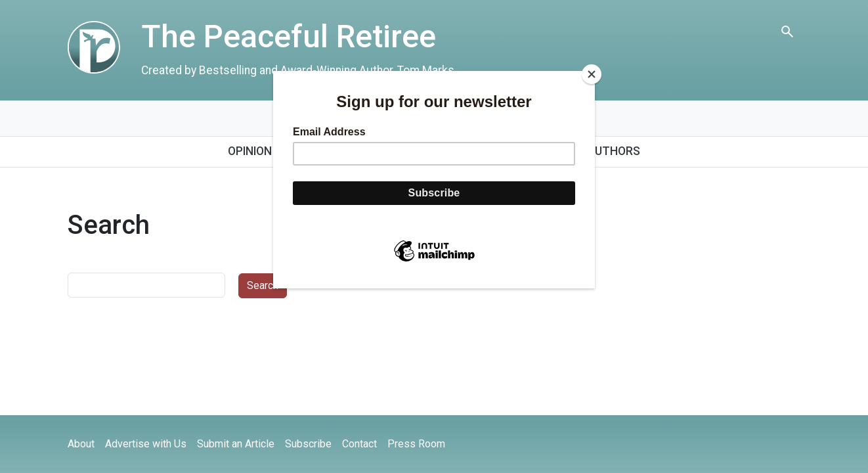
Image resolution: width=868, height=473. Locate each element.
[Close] (592, 74)
